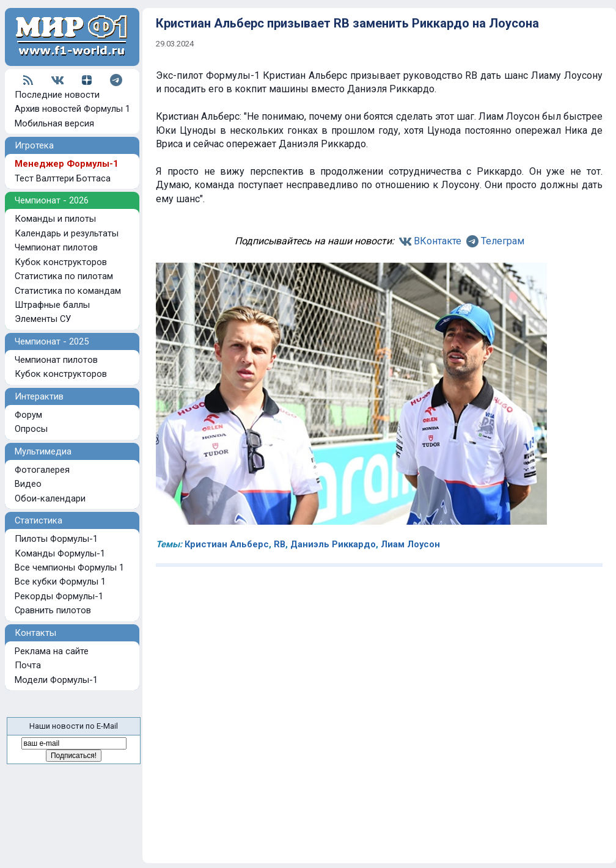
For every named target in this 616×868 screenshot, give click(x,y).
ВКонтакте (438, 241)
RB (280, 544)
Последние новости (57, 95)
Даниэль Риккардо (333, 544)
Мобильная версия (54, 123)
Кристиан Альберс (227, 544)
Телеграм (503, 241)
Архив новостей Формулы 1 (72, 109)
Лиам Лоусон (410, 544)
